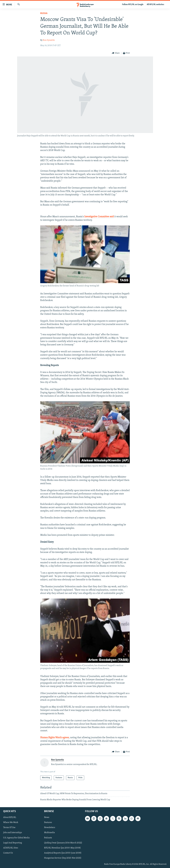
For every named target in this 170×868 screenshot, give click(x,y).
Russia (44, 13)
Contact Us (8, 853)
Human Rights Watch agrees (55, 738)
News (47, 817)
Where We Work (11, 822)
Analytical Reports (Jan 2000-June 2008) (63, 853)
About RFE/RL (10, 817)
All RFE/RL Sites (11, 848)
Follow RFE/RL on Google (133, 5)
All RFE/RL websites (155, 5)
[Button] (116, 53)
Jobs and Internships (13, 833)
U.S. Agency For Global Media (16, 838)
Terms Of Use (9, 828)
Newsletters (50, 828)
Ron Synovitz (49, 40)
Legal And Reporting (13, 843)
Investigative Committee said (99, 217)
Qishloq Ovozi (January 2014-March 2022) (63, 843)
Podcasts (48, 838)
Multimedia (49, 833)
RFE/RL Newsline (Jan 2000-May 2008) (62, 848)
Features (48, 822)
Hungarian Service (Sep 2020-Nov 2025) (63, 858)
